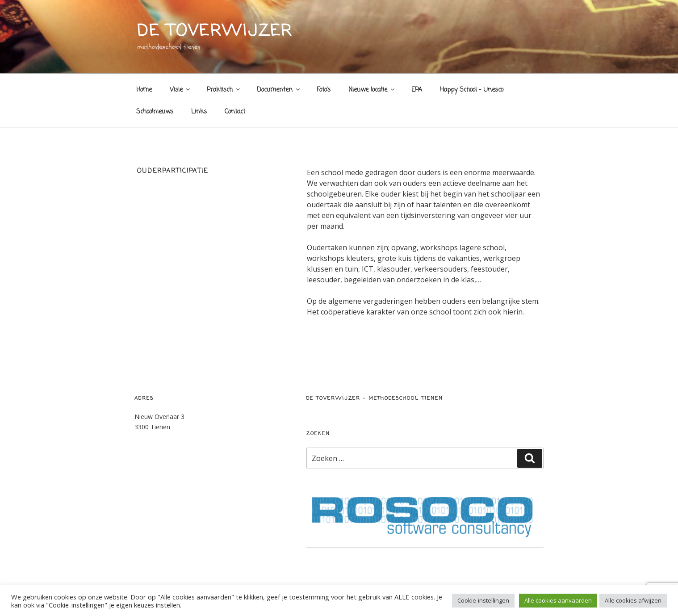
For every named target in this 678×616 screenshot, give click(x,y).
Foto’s (324, 90)
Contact (235, 112)
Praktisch (224, 90)
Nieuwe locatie (372, 90)
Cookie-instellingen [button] (483, 600)
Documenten (279, 90)
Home (144, 90)
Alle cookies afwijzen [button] (633, 600)
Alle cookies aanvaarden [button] (558, 600)
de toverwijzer (215, 31)
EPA (417, 90)
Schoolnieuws (155, 112)
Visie (180, 90)
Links (199, 112)
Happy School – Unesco (472, 90)
